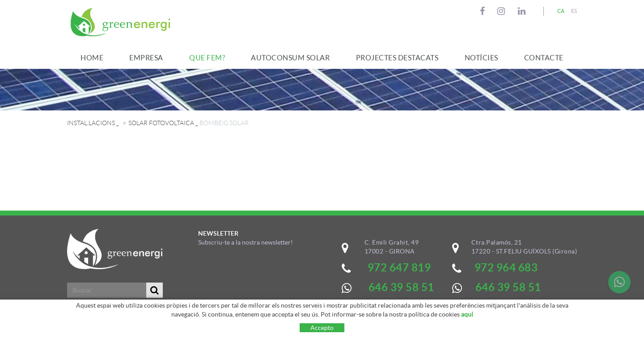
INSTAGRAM (502, 11)
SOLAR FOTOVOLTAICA (161, 123)
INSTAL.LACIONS (91, 123)
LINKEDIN (523, 11)
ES (574, 11)
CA (561, 11)
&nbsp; (257, 285)
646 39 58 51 (508, 287)
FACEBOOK (484, 11)
